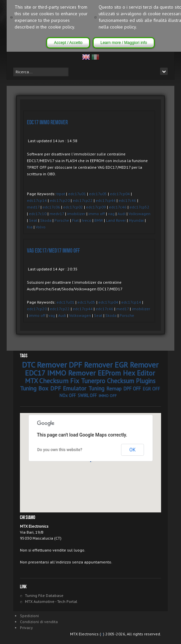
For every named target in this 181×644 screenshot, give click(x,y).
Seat (33, 220)
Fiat (75, 220)
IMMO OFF (108, 396)
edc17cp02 (73, 207)
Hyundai (136, 220)
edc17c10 (38, 214)
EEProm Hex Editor (126, 373)
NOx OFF (68, 396)
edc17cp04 (120, 194)
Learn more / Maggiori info (124, 43)
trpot (61, 194)
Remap (114, 388)
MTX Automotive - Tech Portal (51, 601)
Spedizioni (29, 616)
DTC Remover (44, 365)
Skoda (46, 220)
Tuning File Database (44, 595)
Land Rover (116, 220)
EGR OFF (151, 389)
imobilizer (76, 214)
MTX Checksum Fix (52, 381)
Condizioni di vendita (39, 622)
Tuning (96, 388)
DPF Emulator (68, 388)
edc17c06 (51, 207)
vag (111, 214)
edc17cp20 (60, 200)
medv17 (57, 214)
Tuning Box (34, 388)
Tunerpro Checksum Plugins (118, 381)
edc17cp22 (83, 200)
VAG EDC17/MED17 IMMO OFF (53, 251)
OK (133, 450)
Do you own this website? (60, 450)
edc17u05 (98, 194)
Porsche (62, 220)
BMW (99, 220)
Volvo (41, 227)
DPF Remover (91, 365)
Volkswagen (139, 214)
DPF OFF (132, 389)
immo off (97, 214)
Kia (30, 227)
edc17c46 (127, 200)
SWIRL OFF (87, 396)
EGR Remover (136, 365)
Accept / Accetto (68, 43)
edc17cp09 (96, 207)
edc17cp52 (139, 207)
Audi (122, 214)
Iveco (87, 220)
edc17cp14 (37, 200)
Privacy (26, 628)
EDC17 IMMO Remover (47, 122)
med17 (33, 207)
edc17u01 (77, 194)
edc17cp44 (106, 200)
